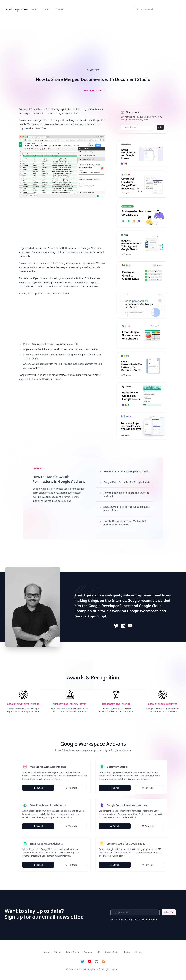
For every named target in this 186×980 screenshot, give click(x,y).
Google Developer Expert (110, 606)
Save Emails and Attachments (48, 805)
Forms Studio (72, 952)
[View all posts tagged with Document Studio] (93, 90)
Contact (59, 10)
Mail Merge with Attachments (48, 767)
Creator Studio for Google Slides (126, 844)
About (35, 10)
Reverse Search (112, 952)
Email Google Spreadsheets (46, 844)
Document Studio (117, 767)
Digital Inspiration (90, 969)
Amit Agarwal (86, 595)
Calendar (88, 952)
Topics (47, 10)
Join (160, 127)
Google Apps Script (90, 616)
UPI (98, 952)
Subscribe (169, 912)
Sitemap (138, 952)
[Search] (157, 9)
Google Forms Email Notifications (127, 805)
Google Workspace (143, 611)
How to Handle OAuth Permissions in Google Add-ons (59, 479)
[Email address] (137, 127)
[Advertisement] (93, 37)
